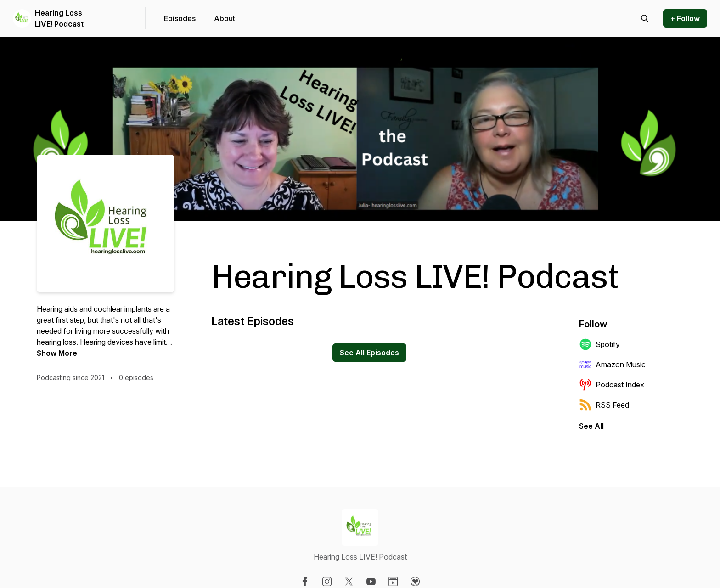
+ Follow (685, 18)
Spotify (599, 344)
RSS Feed (604, 405)
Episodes (180, 18)
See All (591, 426)
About (225, 18)
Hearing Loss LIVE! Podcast (59, 18)
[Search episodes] (645, 18)
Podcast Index (612, 385)
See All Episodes (369, 353)
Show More (57, 353)
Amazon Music (612, 364)
